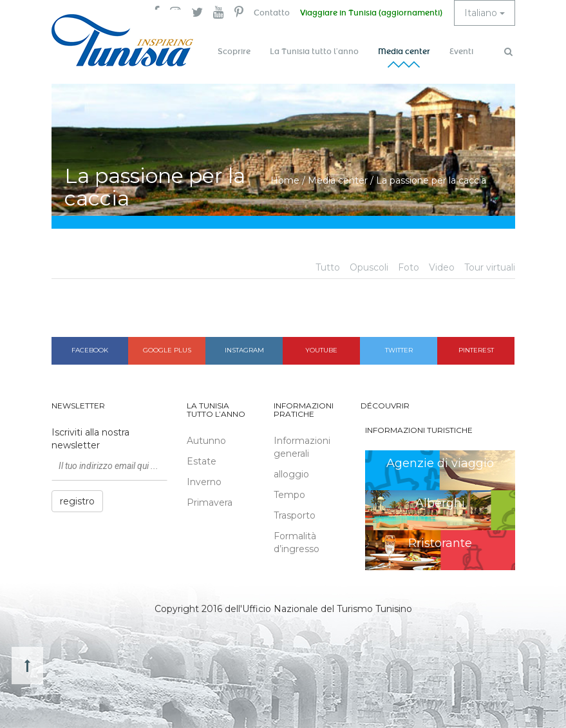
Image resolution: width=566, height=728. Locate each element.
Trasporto (295, 515)
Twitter (399, 350)
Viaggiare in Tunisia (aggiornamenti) (371, 13)
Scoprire (234, 52)
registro (77, 501)
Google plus (167, 350)
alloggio (291, 474)
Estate (202, 461)
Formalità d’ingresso (297, 542)
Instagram (244, 350)
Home (285, 180)
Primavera (210, 503)
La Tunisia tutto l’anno (314, 52)
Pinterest (476, 350)
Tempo (289, 495)
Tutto (328, 267)
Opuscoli (369, 267)
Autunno (206, 441)
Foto (409, 267)
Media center (404, 52)
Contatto (272, 13)
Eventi (461, 52)
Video (442, 267)
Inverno (204, 482)
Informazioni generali (302, 447)
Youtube (321, 350)
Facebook (90, 350)
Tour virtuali (490, 267)
